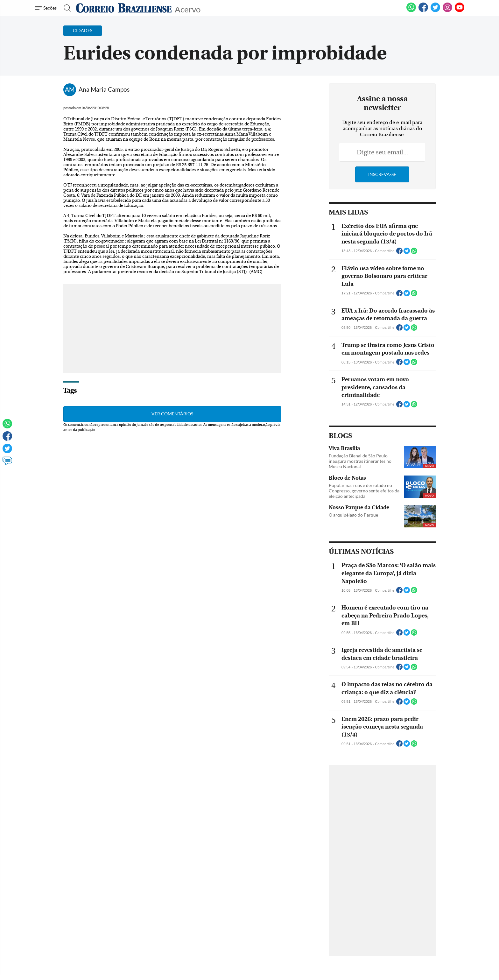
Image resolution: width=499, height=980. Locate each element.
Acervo (188, 9)
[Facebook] (423, 11)
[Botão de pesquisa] (65, 8)
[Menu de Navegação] (47, 8)
